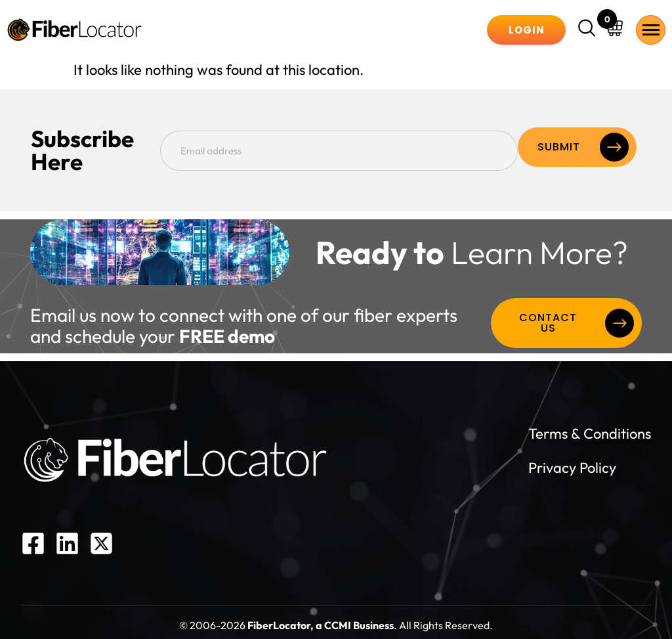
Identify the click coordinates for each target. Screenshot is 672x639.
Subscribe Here (111, 147)
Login (527, 30)
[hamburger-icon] (651, 30)
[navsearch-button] (589, 30)
